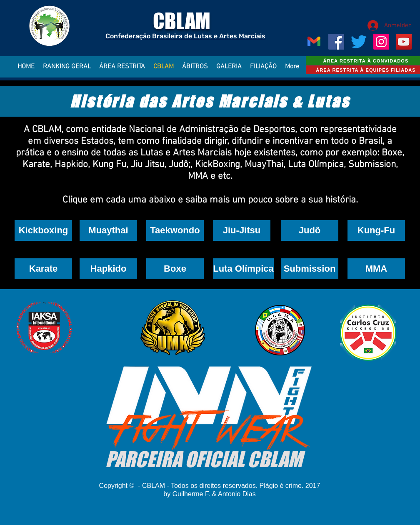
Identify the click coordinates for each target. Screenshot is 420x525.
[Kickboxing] (43, 230)
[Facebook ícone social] (336, 42)
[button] (175, 230)
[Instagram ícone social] (381, 42)
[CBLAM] (359, 42)
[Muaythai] (108, 230)
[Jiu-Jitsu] (242, 230)
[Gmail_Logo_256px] (314, 42)
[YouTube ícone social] (404, 42)
